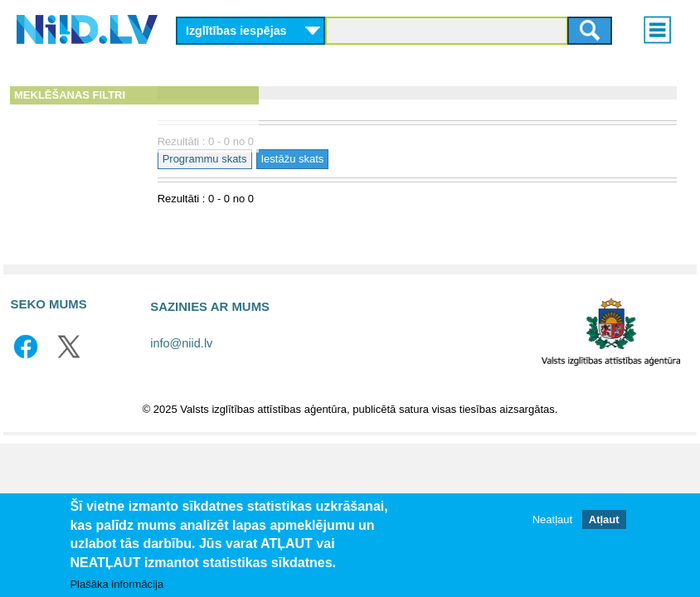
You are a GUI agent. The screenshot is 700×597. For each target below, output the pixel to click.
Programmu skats (319, 159)
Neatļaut (552, 519)
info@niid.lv (181, 343)
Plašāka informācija (117, 584)
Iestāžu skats (407, 159)
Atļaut (604, 519)
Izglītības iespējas (236, 31)
